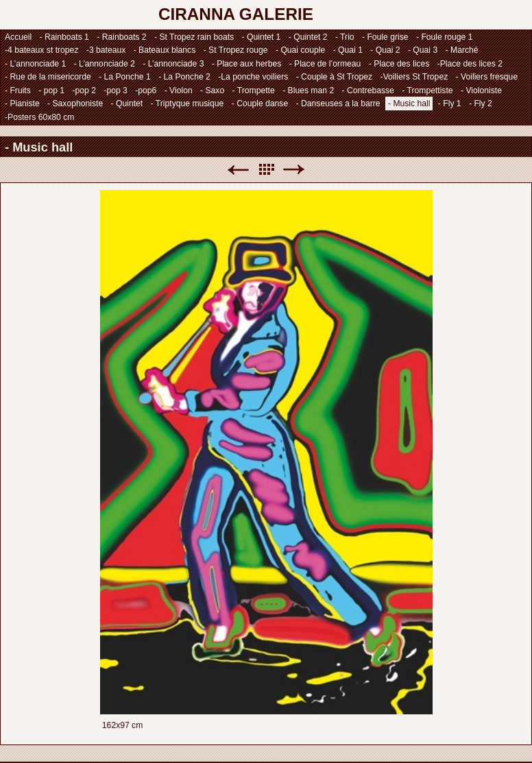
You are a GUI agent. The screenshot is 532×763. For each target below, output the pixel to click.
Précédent (238, 170)
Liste (266, 170)
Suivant (294, 170)
